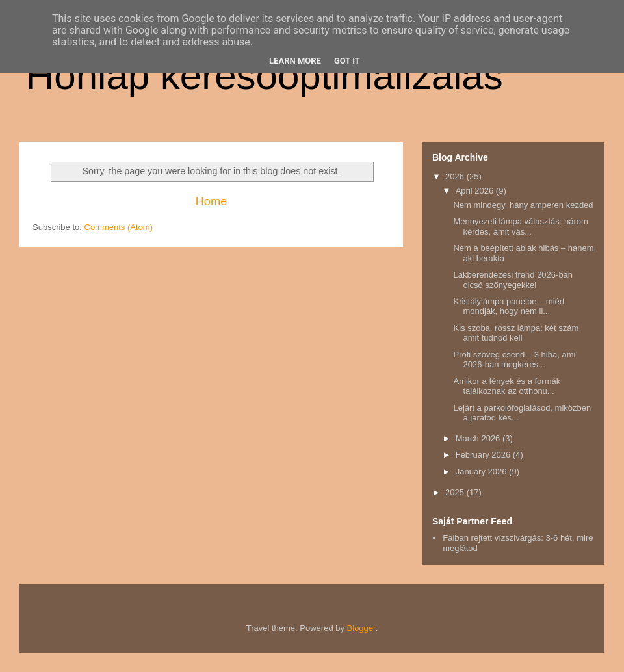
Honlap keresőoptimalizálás (265, 76)
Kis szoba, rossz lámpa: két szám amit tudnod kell (516, 333)
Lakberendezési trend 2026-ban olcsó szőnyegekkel (513, 280)
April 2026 (476, 191)
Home (212, 201)
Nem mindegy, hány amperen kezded (523, 205)
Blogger (361, 628)
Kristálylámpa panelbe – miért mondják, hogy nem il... (509, 306)
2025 (456, 492)
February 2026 (484, 455)
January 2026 (482, 472)
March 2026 (479, 438)
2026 (456, 176)
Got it (347, 61)
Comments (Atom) (119, 227)
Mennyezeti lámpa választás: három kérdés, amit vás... (520, 226)
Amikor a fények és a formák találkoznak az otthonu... (507, 386)
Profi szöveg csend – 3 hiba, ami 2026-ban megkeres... (514, 360)
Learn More (295, 61)
